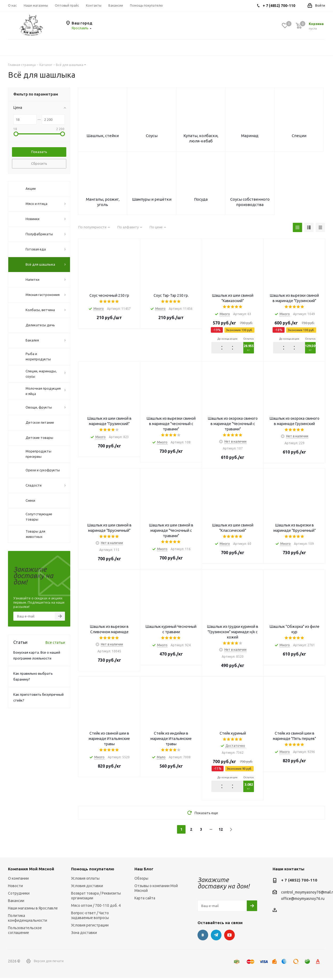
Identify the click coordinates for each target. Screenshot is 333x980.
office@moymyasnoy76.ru (303, 901)
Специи (299, 136)
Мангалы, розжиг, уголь (103, 203)
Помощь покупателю (93, 871)
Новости (15, 888)
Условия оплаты (85, 880)
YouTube (229, 937)
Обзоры (141, 880)
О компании (18, 880)
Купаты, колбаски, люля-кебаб (201, 139)
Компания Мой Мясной (31, 871)
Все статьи (55, 643)
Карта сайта (145, 900)
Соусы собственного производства (250, 203)
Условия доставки (87, 888)
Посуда (201, 201)
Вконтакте (203, 937)
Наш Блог (144, 871)
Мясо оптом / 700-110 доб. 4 (96, 908)
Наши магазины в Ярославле (33, 910)
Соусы (152, 136)
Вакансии (16, 903)
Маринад (250, 136)
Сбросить (39, 163)
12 (221, 831)
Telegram (216, 937)
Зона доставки (84, 935)
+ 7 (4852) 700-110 (299, 882)
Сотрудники (19, 895)
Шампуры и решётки (152, 201)
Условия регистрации (90, 927)
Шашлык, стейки (103, 136)
